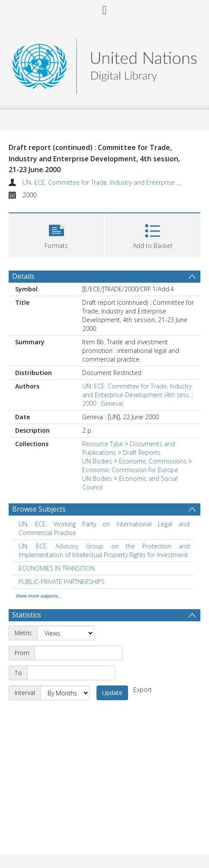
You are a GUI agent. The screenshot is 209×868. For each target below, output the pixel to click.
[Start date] (79, 653)
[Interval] (65, 693)
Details (23, 276)
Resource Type (103, 444)
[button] (56, 234)
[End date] (71, 673)
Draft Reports (142, 452)
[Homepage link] (104, 64)
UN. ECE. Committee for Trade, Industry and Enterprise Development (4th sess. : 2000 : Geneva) (138, 395)
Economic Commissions (153, 461)
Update (112, 693)
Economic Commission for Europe (130, 470)
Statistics (27, 615)
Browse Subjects (39, 509)
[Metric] (66, 633)
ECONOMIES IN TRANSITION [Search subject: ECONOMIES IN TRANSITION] (57, 568)
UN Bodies (97, 461)
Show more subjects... (39, 596)
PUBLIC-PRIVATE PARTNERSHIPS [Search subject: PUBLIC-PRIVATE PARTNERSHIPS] (62, 582)
